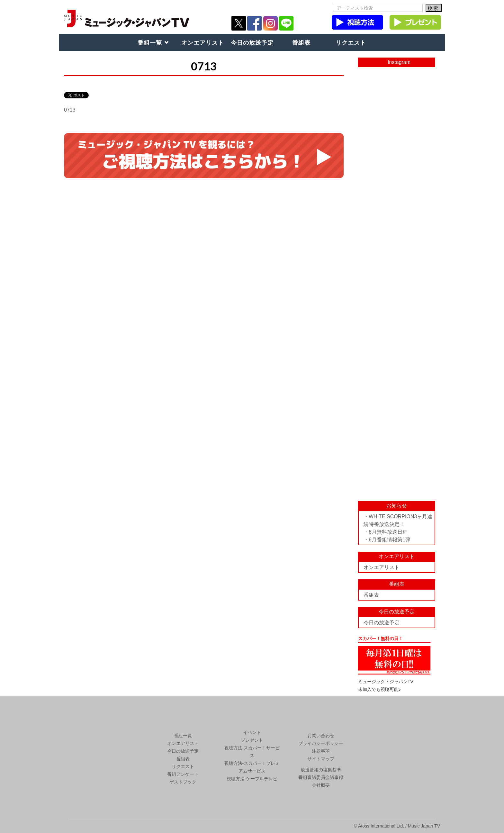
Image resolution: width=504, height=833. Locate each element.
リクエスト (351, 42)
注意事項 (321, 751)
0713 (70, 110)
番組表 (301, 42)
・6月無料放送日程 (386, 532)
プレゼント (252, 740)
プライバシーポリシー (321, 743)
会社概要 (321, 785)
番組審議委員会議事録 (321, 777)
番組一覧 (150, 42)
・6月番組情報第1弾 (387, 540)
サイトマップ (321, 759)
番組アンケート (183, 774)
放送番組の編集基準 (321, 770)
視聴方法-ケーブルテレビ (252, 779)
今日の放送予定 (252, 42)
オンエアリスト (203, 42)
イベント (252, 732)
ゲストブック (183, 782)
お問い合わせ (321, 736)
